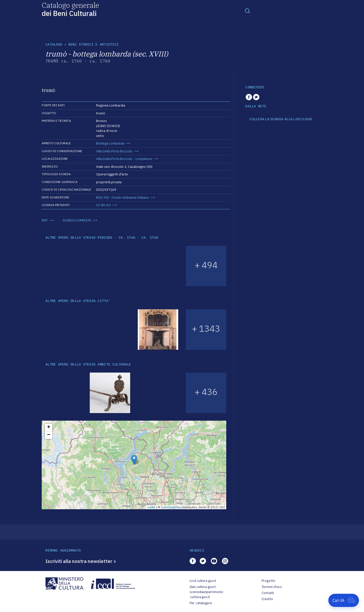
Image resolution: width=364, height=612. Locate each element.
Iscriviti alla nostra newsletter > (81, 561)
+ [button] (49, 427)
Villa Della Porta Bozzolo (114, 151)
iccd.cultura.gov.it (203, 581)
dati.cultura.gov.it (203, 587)
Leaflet (151, 507)
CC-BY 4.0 (103, 205)
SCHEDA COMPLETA (77, 220)
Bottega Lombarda (110, 143)
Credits (267, 599)
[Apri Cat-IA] (344, 600)
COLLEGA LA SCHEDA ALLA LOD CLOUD (281, 119)
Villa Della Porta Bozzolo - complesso (124, 159)
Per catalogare (201, 603)
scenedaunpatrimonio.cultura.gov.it (206, 594)
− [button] (49, 435)
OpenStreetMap (171, 507)
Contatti (268, 593)
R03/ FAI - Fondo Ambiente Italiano (122, 198)
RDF (45, 220)
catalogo (54, 44)
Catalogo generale (70, 9)
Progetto (268, 581)
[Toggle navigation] (247, 11)
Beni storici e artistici (94, 44)
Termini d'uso (272, 587)
